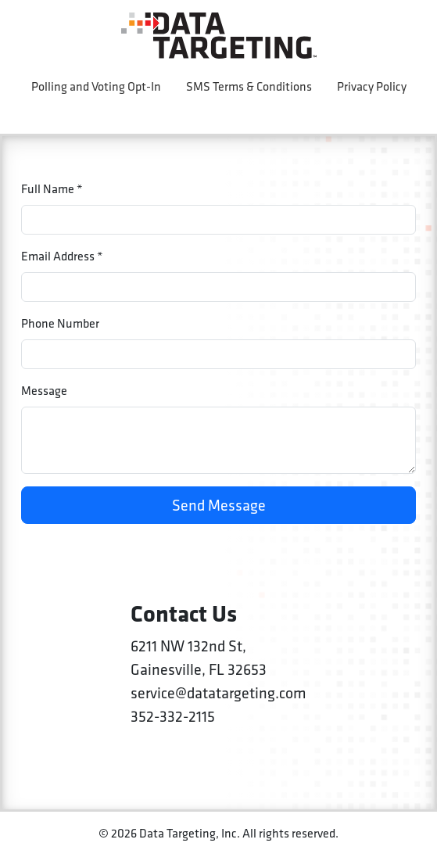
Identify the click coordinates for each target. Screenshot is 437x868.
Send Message (219, 505)
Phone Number (60, 323)
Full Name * (52, 189)
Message (44, 391)
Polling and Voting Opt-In (96, 86)
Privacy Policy (372, 86)
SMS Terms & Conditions (249, 86)
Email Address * (62, 256)
